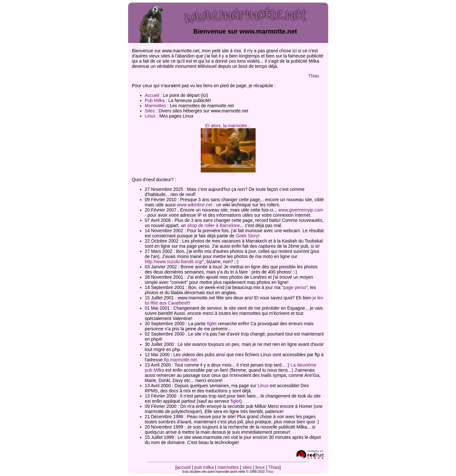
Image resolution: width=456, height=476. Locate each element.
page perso (295, 287)
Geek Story (247, 236)
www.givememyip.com (300, 210)
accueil (184, 467)
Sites (150, 111)
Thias (314, 76)
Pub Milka (155, 100)
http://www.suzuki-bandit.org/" (175, 262)
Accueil (152, 95)
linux (260, 467)
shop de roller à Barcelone (213, 225)
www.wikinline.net (195, 205)
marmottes (228, 467)
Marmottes (156, 106)
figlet (212, 324)
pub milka (204, 467)
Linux (150, 116)
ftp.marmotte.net (180, 360)
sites (247, 467)
